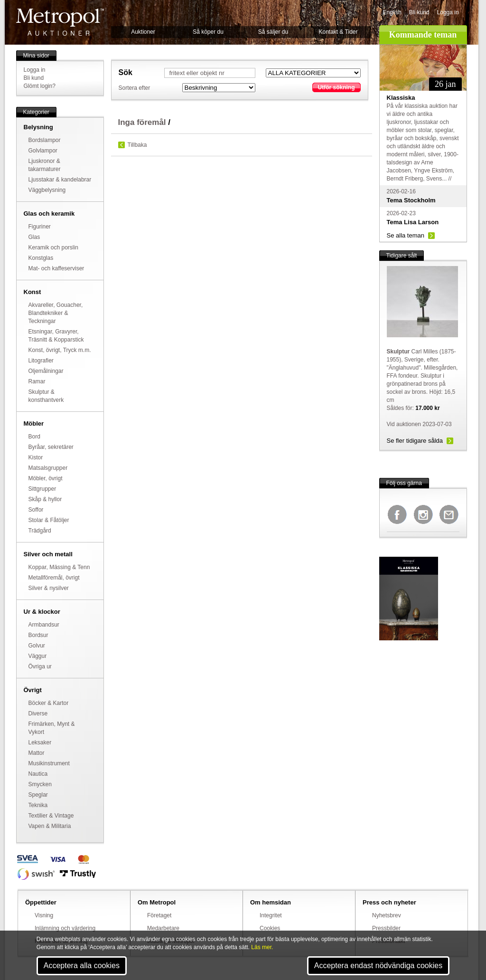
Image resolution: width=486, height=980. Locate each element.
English (392, 12)
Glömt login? (40, 86)
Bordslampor (45, 140)
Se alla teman (406, 235)
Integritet (271, 915)
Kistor (36, 457)
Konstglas (41, 258)
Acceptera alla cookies (82, 966)
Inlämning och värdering (65, 928)
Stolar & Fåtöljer (49, 520)
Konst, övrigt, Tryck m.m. (60, 350)
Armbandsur (44, 625)
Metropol (60, 22)
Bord (34, 437)
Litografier (41, 361)
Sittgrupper (42, 489)
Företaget (159, 915)
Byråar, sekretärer (51, 447)
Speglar (38, 795)
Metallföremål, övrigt (54, 578)
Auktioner (143, 32)
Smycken (40, 784)
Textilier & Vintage (51, 816)
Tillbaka (137, 145)
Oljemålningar (46, 371)
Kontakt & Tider (338, 32)
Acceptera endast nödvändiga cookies (378, 966)
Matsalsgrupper (48, 468)
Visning (44, 915)
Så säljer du (273, 32)
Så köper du (208, 32)
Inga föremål (142, 122)
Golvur (37, 646)
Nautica (38, 774)
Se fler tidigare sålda (415, 441)
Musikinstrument (49, 763)
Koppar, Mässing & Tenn (59, 567)
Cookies (270, 928)
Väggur (38, 656)
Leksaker (40, 742)
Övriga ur (40, 666)
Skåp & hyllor (45, 499)
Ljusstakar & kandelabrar (60, 180)
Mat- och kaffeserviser (56, 268)
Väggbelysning (47, 190)
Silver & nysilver (49, 588)
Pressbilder (386, 928)
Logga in (448, 12)
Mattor (37, 753)
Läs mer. (262, 947)
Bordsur (38, 635)
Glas (34, 237)
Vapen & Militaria (50, 826)
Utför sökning (336, 87)
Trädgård (40, 531)
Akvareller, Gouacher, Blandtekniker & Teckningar (56, 313)
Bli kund (419, 12)
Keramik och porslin (53, 247)
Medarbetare (163, 928)
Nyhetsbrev (387, 915)
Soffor (36, 510)
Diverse (38, 714)
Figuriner (40, 227)
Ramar (37, 381)
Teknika (38, 805)
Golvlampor (43, 151)
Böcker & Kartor (49, 703)
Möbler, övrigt (46, 478)
